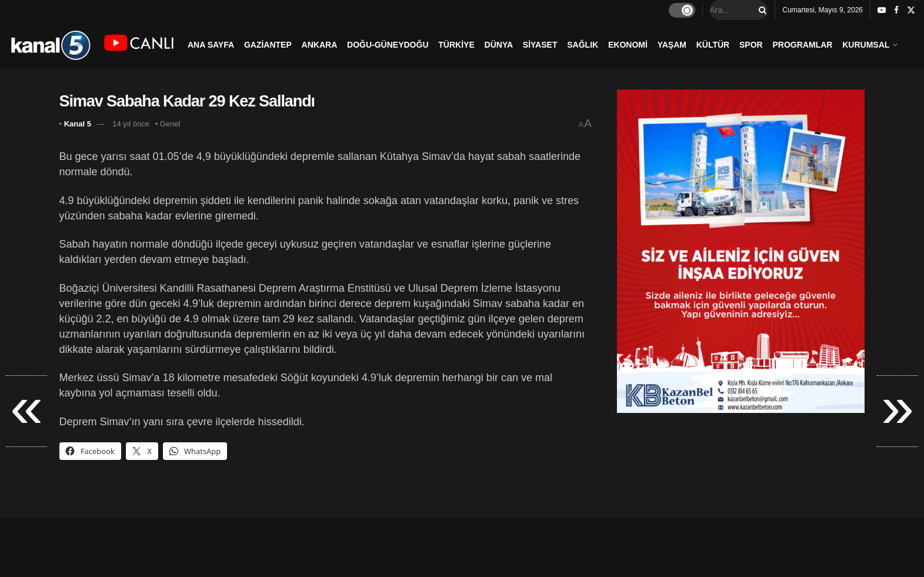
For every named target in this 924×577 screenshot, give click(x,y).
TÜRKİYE (456, 45)
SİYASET (540, 45)
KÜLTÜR (713, 45)
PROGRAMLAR (803, 45)
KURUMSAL (866, 45)
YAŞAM (672, 45)
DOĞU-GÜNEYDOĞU (388, 45)
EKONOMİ (628, 45)
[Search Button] (760, 10)
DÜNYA (499, 45)
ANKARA (320, 45)
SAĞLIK (583, 45)
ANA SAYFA (211, 45)
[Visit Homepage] (50, 44)
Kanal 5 (78, 124)
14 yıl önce (131, 124)
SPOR (751, 45)
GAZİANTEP (268, 45)
